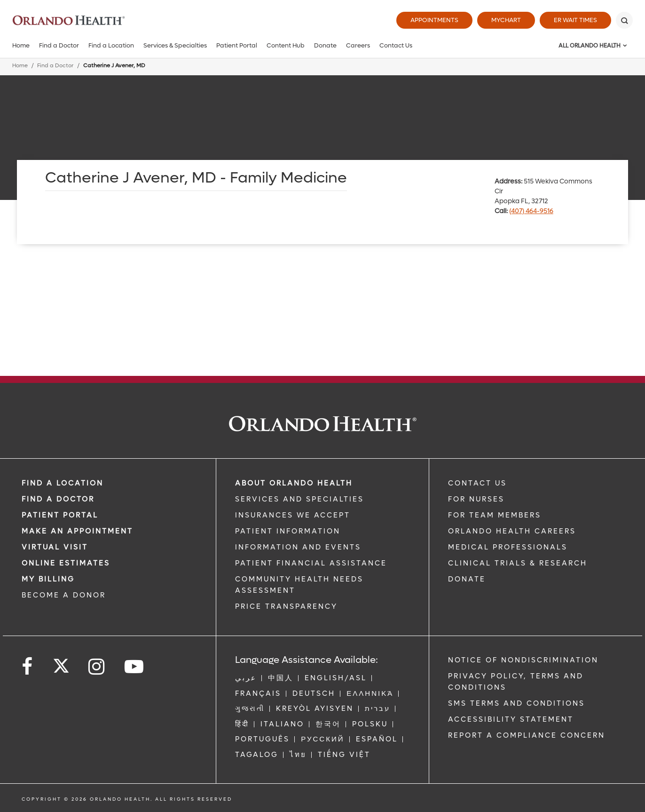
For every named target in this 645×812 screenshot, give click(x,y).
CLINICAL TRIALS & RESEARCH (518, 563)
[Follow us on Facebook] (28, 667)
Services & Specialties (175, 45)
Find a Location (111, 45)
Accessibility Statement (511, 719)
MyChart (506, 20)
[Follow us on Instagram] (97, 667)
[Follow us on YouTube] (135, 667)
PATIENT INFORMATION (288, 531)
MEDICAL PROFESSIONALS (508, 547)
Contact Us (396, 45)
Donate (325, 45)
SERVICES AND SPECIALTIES (299, 499)
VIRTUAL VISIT (55, 547)
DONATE (467, 579)
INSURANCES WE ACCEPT (293, 515)
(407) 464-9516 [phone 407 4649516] (531, 211)
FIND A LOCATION (63, 483)
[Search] (624, 20)
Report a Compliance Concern (527, 735)
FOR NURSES (476, 499)
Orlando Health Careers (512, 531)
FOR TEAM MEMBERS (495, 515)
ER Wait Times (575, 20)
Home (21, 45)
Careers (358, 45)
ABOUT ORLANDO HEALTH (294, 483)
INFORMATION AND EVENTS (298, 547)
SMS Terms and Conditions (516, 703)
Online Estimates (66, 563)
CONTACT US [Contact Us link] (477, 483)
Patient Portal (237, 45)
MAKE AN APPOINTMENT (77, 531)
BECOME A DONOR (64, 595)
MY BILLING (48, 579)
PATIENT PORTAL (60, 515)
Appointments (434, 20)
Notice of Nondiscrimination (523, 660)
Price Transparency (286, 606)
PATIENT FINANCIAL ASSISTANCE (311, 563)
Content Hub (286, 45)
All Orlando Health (590, 46)
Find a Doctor (59, 45)
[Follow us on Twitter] (61, 663)
